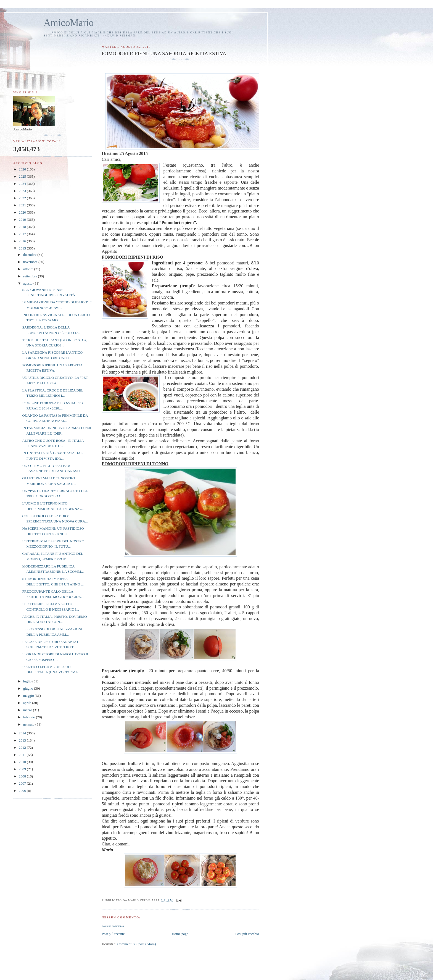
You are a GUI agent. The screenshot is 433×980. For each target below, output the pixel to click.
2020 (23, 212)
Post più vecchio (247, 934)
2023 (23, 191)
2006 (23, 791)
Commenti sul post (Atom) (137, 944)
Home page (180, 934)
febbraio (30, 717)
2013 (23, 740)
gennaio (29, 724)
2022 (23, 198)
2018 (23, 227)
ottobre (29, 269)
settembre (31, 276)
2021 (23, 205)
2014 (23, 733)
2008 (23, 776)
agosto (28, 283)
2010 (23, 762)
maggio (29, 696)
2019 (23, 220)
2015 (23, 248)
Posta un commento (113, 926)
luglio (28, 681)
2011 (23, 755)
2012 (23, 748)
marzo (28, 710)
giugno (29, 688)
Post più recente (113, 934)
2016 (23, 241)
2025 (23, 176)
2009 (23, 769)
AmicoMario (69, 23)
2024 (23, 184)
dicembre (30, 255)
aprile (28, 703)
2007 (23, 783)
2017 (23, 234)
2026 (23, 169)
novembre (31, 262)
